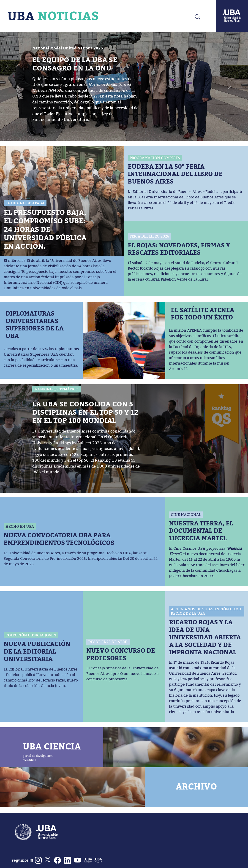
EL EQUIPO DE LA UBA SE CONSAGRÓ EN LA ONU (75, 64)
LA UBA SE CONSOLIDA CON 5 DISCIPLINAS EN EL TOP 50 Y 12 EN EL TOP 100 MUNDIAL (85, 412)
